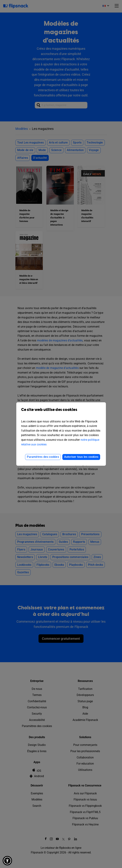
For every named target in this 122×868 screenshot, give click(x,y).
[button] (7, 861)
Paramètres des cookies (43, 457)
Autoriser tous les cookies (81, 457)
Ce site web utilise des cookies (61, 412)
